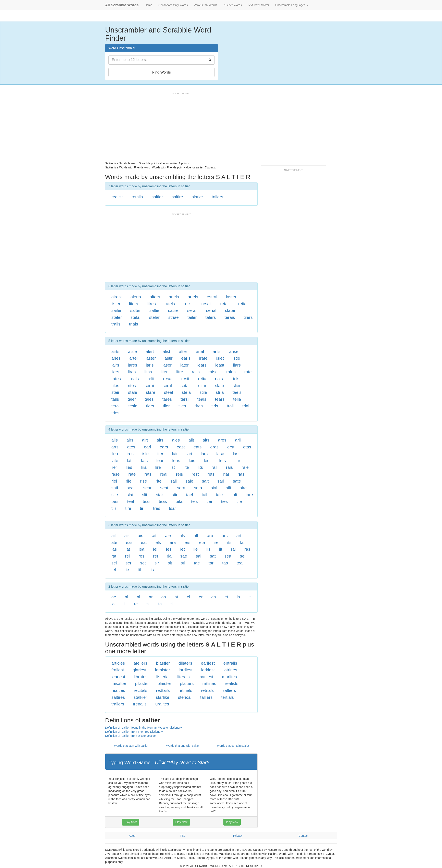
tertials (228, 697)
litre (180, 372)
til (139, 570)
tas (225, 563)
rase (116, 474)
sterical (185, 697)
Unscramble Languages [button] (292, 5)
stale (133, 392)
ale (168, 535)
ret (156, 556)
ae (114, 597)
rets (211, 474)
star (159, 495)
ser (128, 563)
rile (128, 481)
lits (200, 467)
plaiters (187, 683)
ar (151, 597)
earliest (208, 663)
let (182, 549)
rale (245, 467)
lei (155, 549)
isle (146, 454)
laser (167, 365)
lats (144, 461)
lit (221, 549)
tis (152, 570)
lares (133, 365)
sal (199, 556)
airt (145, 440)
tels (194, 501)
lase (220, 454)
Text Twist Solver (259, 5)
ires (130, 454)
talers (211, 317)
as (163, 597)
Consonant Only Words (173, 5)
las (114, 549)
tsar (173, 508)
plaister (164, 683)
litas (148, 372)
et (226, 597)
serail (192, 310)
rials (219, 379)
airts (115, 351)
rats (148, 474)
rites (132, 386)
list (172, 467)
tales (149, 399)
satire (173, 310)
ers (187, 542)
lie (195, 549)
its (229, 542)
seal (131, 488)
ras (247, 549)
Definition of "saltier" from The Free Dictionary (134, 732)
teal (131, 501)
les (169, 549)
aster (151, 358)
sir (157, 563)
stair (115, 392)
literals (183, 677)
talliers (206, 697)
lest (207, 461)
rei (127, 556)
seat (164, 488)
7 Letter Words (233, 5)
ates (131, 447)
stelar (154, 317)
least (220, 365)
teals (202, 399)
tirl (142, 508)
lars (204, 454)
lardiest (186, 670)
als (182, 535)
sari (221, 481)
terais (230, 317)
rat (114, 556)
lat (128, 549)
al (138, 597)
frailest (118, 670)
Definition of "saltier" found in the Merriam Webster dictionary (143, 728)
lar (242, 542)
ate (114, 542)
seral (167, 386)
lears (202, 365)
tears (220, 399)
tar (211, 563)
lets (223, 461)
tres (157, 508)
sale (189, 481)
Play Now (131, 822)
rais (230, 467)
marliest (206, 677)
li (124, 604)
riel (114, 481)
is (238, 597)
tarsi (185, 399)
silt (229, 488)
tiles (182, 406)
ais (141, 535)
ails (115, 440)
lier (114, 467)
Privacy (238, 836)
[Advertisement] (179, 127)
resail (206, 304)
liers (115, 372)
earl (148, 447)
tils (114, 508)
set (143, 563)
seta (198, 488)
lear (160, 461)
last (236, 454)
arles (116, 358)
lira (144, 467)
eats (198, 447)
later (185, 365)
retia (202, 379)
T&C (183, 836)
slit (145, 495)
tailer (192, 317)
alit (191, 440)
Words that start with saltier (131, 746)
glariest (139, 670)
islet (220, 358)
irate (203, 358)
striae (174, 317)
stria (220, 392)
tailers (218, 197)
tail (204, 495)
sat (213, 556)
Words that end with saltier (183, 746)
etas (247, 447)
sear (147, 488)
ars (225, 535)
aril (238, 440)
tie (127, 570)
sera (181, 488)
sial (214, 488)
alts (206, 440)
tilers (248, 317)
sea (228, 556)
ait (154, 535)
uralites (162, 704)
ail (114, 535)
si (148, 604)
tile (239, 501)
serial (211, 310)
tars (115, 501)
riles (115, 386)
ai (126, 597)
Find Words (162, 72)
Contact (303, 836)
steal (169, 392)
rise (144, 481)
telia (237, 399)
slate (220, 386)
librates (141, 677)
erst (231, 447)
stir (175, 495)
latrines (230, 670)
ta (160, 604)
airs (130, 440)
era (173, 542)
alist (166, 351)
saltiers (229, 690)
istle (236, 358)
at (176, 597)
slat (130, 495)
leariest (118, 677)
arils (217, 351)
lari (189, 454)
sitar (202, 386)
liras (132, 372)
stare (151, 392)
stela (186, 392)
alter (183, 351)
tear (146, 501)
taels (237, 392)
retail (225, 304)
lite (186, 467)
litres (151, 304)
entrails (230, 663)
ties (224, 501)
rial (226, 474)
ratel (248, 372)
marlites (230, 677)
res (141, 556)
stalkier (140, 697)
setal (185, 386)
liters (134, 304)
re (136, 604)
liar (237, 461)
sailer (116, 310)
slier (237, 386)
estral (212, 297)
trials (134, 324)
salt (205, 481)
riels (236, 379)
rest (195, 474)
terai (116, 406)
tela (179, 501)
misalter (119, 683)
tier (210, 501)
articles (118, 663)
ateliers (140, 663)
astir (169, 358)
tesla (133, 406)
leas (176, 461)
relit (151, 379)
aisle (132, 351)
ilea (115, 454)
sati (115, 488)
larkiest (208, 670)
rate (132, 474)
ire (216, 542)
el (188, 597)
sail (174, 481)
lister (116, 304)
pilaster (142, 683)
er (201, 597)
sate (237, 481)
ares (222, 440)
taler (132, 399)
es (213, 597)
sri (183, 563)
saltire (177, 197)
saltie (154, 310)
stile (203, 392)
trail (230, 406)
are (210, 535)
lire (158, 467)
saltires (118, 697)
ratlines (209, 683)
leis (192, 461)
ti (172, 604)
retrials (207, 690)
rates (116, 379)
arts (115, 447)
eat (144, 542)
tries (115, 413)
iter (160, 454)
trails (116, 324)
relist (188, 304)
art (239, 535)
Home (149, 5)
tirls (215, 406)
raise (213, 372)
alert (150, 351)
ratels (170, 304)
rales (231, 372)
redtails (163, 690)
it (250, 597)
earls (186, 358)
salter (136, 310)
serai (149, 386)
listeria (163, 677)
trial (246, 406)
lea (142, 549)
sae (184, 556)
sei (243, 556)
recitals (141, 690)
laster (231, 297)
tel (114, 570)
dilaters (185, 663)
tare (249, 495)
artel (133, 358)
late (115, 461)
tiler (166, 406)
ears (164, 447)
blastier (163, 663)
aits (160, 440)
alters (155, 297)
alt (196, 535)
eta (202, 542)
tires (199, 406)
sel (114, 563)
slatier (197, 197)
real (164, 474)
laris (150, 365)
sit (170, 563)
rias (241, 474)
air (127, 535)
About (132, 836)
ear (129, 542)
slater (230, 310)
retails (137, 197)
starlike (163, 697)
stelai (136, 317)
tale (219, 495)
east (181, 447)
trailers (118, 704)
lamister (163, 670)
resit (185, 379)
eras (214, 447)
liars (237, 365)
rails (196, 372)
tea (240, 563)
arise (234, 351)
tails (115, 399)
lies (129, 467)
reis (180, 474)
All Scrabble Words (122, 5)
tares (167, 399)
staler (117, 317)
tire (128, 508)
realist (117, 197)
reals (134, 379)
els (158, 542)
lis (208, 549)
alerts (136, 297)
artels (193, 297)
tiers (150, 406)
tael (190, 495)
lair (175, 454)
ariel (200, 351)
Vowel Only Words (206, 5)
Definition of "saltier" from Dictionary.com (131, 736)
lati (130, 461)
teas (163, 501)
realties (118, 690)
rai (233, 549)
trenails (140, 704)
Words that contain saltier (233, 746)
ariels (174, 297)
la (113, 604)
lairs (115, 365)
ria (169, 556)
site (115, 495)
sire (243, 488)
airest (117, 297)
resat (168, 379)
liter (164, 372)
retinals (185, 690)
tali (234, 495)
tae (197, 563)
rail (214, 467)
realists (232, 683)
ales (176, 440)
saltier (157, 197)
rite (159, 481)
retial (243, 304)
